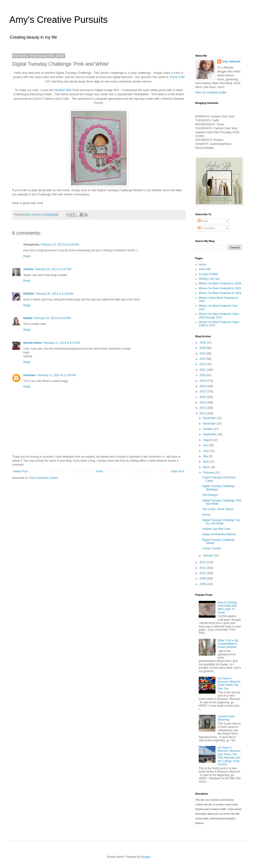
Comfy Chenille (212, 548)
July (206, 445)
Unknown (30, 375)
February (209, 473)
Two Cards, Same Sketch (218, 509)
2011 (203, 568)
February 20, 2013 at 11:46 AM (54, 294)
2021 (203, 370)
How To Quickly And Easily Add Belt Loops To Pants (227, 608)
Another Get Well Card (216, 529)
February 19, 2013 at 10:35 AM (60, 245)
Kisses (206, 515)
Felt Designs (210, 495)
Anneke (28, 269)
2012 (203, 562)
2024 (203, 354)
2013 (203, 413)
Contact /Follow (208, 274)
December (210, 418)
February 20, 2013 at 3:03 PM (52, 318)
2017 (203, 391)
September (210, 434)
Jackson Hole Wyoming (226, 718)
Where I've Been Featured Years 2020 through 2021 (219, 316)
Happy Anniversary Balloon (219, 534)
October (208, 429)
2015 (203, 402)
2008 (203, 584)
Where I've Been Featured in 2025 (220, 288)
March (207, 467)
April (206, 462)
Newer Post (20, 471)
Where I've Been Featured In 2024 (220, 293)
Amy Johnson (231, 61)
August (208, 440)
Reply (27, 256)
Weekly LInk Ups (209, 279)
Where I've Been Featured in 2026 (220, 283)
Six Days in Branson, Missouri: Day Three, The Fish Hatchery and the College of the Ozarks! (229, 756)
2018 (203, 386)
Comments (206, 228)
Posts (203, 221)
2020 (203, 375)
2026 (203, 343)
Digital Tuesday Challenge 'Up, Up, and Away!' (221, 522)
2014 (203, 408)
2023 (203, 359)
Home (99, 471)
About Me (205, 269)
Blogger (146, 857)
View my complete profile (211, 92)
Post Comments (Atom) (44, 478)
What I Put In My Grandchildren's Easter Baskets (228, 644)
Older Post (178, 471)
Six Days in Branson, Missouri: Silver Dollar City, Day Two (229, 683)
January (208, 555)
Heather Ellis (63, 90)
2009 (203, 579)
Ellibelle (28, 294)
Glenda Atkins (33, 343)
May (206, 456)
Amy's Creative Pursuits (58, 20)
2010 (203, 573)
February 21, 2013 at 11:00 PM (56, 375)
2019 (203, 381)
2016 (203, 397)
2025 (203, 348)
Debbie (28, 318)
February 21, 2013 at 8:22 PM (62, 343)
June (206, 451)
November (210, 424)
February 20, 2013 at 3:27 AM (53, 269)
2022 (203, 364)
